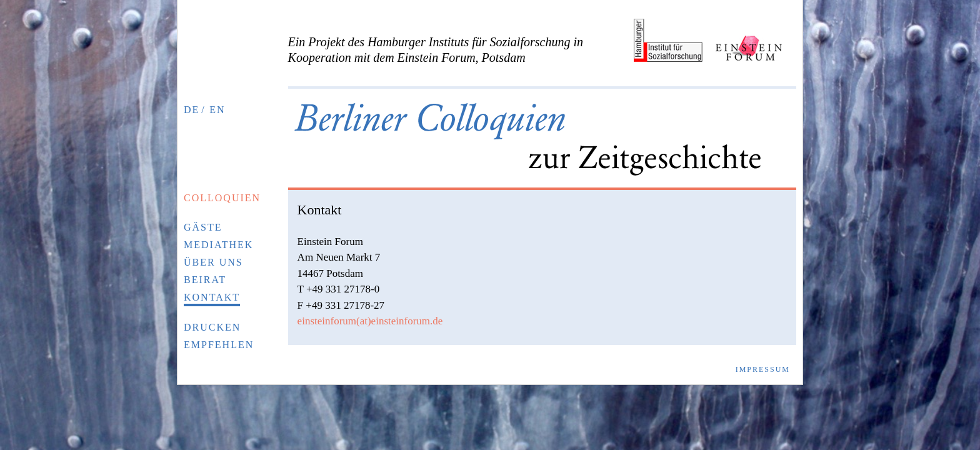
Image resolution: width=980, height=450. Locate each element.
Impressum (763, 369)
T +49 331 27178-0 (339, 289)
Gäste (203, 227)
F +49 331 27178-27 (341, 305)
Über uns (213, 262)
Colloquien (222, 198)
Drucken (212, 327)
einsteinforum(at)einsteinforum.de (370, 321)
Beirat (205, 280)
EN (217, 110)
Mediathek (218, 245)
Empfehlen (219, 345)
